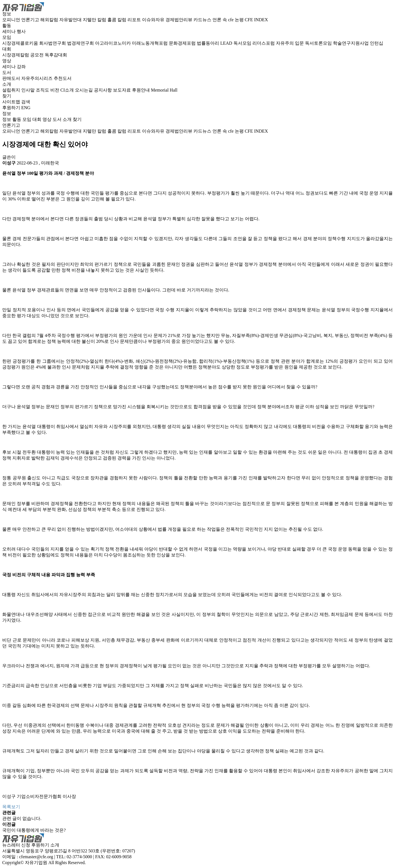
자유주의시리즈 (37, 78)
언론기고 (31, 20)
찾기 (7, 96)
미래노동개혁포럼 (150, 43)
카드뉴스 (203, 20)
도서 (7, 72)
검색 (26, 102)
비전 (55, 90)
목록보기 (11, 807)
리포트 (135, 20)
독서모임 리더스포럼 (255, 43)
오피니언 (12, 20)
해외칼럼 (50, 20)
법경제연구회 (81, 43)
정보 (7, 14)
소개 (7, 84)
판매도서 (12, 78)
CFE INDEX (256, 20)
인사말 (29, 90)
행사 (21, 31)
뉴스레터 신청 (16, 845)
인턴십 (377, 43)
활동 (7, 26)
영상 (7, 61)
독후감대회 (56, 55)
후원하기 (11, 108)
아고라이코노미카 (113, 43)
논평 (240, 20)
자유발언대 (71, 20)
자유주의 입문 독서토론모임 (304, 43)
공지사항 (103, 90)
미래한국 (50, 163)
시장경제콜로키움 (21, 43)
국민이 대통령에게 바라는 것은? (34, 830)
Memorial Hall (164, 90)
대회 (7, 49)
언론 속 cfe (224, 20)
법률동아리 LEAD (215, 43)
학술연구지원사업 (351, 43)
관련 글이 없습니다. (22, 818)
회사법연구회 (53, 43)
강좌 (21, 67)
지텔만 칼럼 (95, 20)
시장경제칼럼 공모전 (23, 55)
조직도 (43, 90)
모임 (7, 37)
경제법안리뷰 (179, 20)
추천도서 (63, 78)
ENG (26, 108)
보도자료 (122, 90)
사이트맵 (12, 102)
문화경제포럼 (183, 43)
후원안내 (141, 90)
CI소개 (68, 90)
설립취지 (12, 90)
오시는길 (84, 90)
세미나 (10, 31)
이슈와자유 (154, 20)
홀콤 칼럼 (117, 20)
